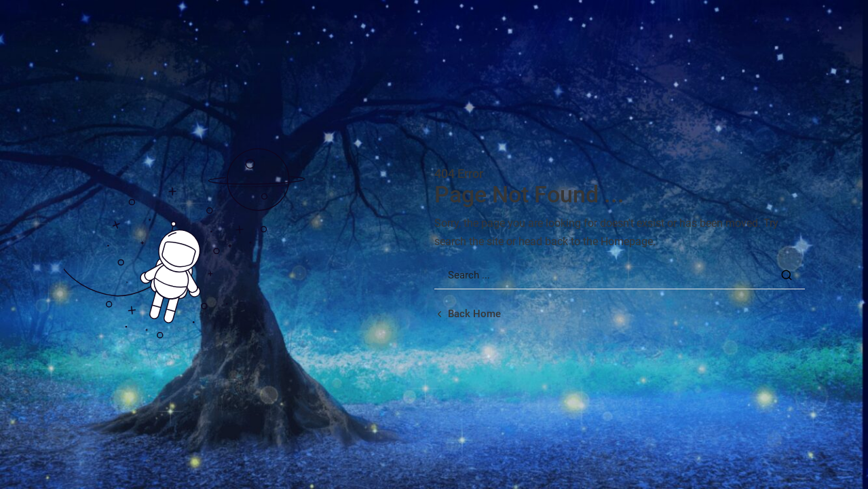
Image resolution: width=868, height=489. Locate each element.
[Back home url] (468, 314)
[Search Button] (787, 275)
